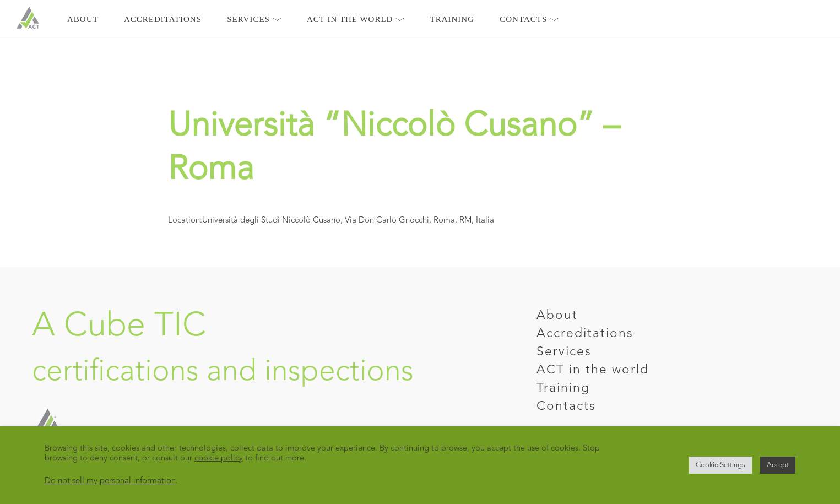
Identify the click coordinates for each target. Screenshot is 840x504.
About (83, 19)
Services (254, 19)
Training (452, 19)
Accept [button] (778, 465)
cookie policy (219, 459)
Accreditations (163, 19)
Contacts (529, 19)
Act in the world (356, 19)
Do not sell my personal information (110, 481)
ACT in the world (593, 370)
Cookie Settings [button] (720, 465)
